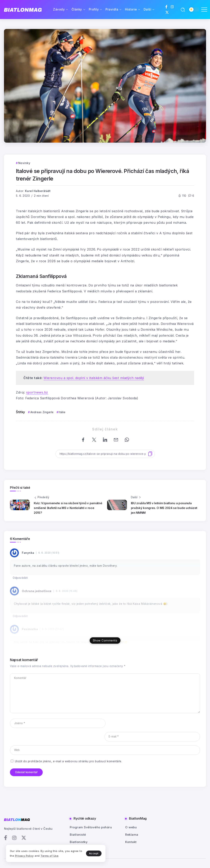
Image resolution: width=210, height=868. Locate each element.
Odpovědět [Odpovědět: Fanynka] (20, 578)
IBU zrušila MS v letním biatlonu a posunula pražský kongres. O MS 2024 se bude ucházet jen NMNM (164, 508)
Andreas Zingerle (42, 412)
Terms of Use (50, 856)
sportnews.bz (37, 392)
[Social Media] (166, 7)
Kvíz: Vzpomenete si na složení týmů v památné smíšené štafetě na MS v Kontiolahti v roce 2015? (68, 508)
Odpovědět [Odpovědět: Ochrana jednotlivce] (20, 616)
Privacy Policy (24, 856)
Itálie (62, 412)
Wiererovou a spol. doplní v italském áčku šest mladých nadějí (94, 378)
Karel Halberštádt (38, 191)
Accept (94, 853)
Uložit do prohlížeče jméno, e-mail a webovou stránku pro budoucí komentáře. (69, 748)
